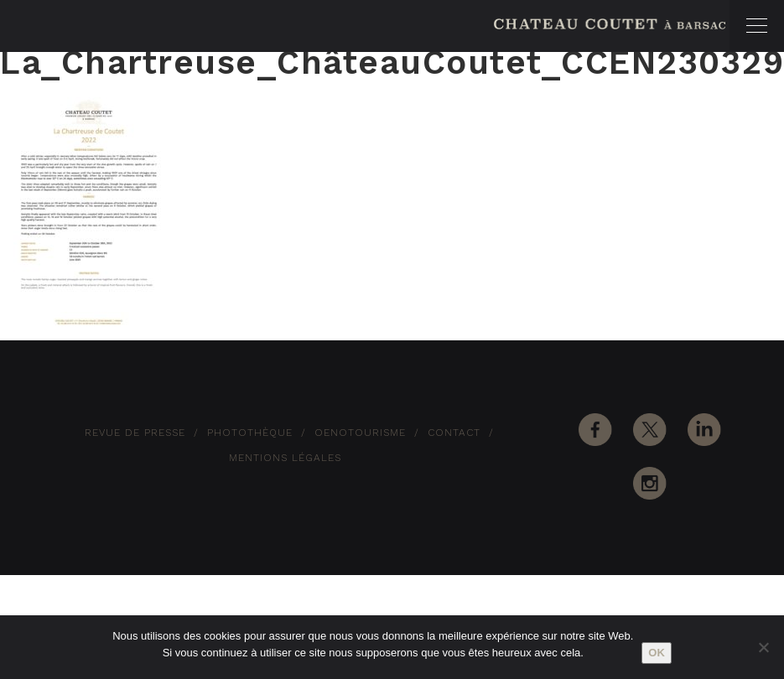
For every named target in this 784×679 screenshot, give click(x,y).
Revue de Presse (135, 433)
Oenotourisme (360, 433)
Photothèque (250, 433)
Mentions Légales (285, 458)
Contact (454, 433)
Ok (657, 653)
